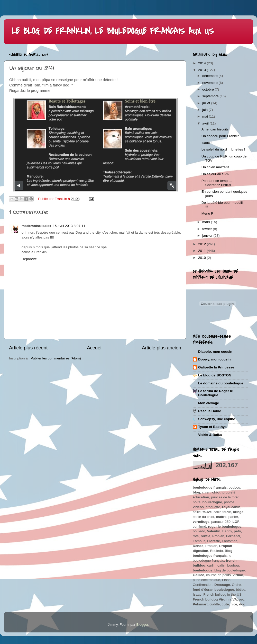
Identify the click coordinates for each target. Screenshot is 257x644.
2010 (203, 258)
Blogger (142, 625)
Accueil (95, 348)
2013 (203, 70)
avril (206, 123)
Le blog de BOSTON (215, 375)
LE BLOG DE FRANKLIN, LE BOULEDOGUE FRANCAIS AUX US (113, 31)
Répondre (29, 259)
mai (206, 116)
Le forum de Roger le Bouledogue (215, 393)
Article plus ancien (162, 348)
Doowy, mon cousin (214, 359)
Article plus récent (28, 348)
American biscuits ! (216, 129)
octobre (209, 89)
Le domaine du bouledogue (221, 383)
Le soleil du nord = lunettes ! (223, 149)
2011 (203, 251)
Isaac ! (207, 143)
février (208, 229)
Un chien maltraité (215, 167)
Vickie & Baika (210, 435)
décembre (210, 76)
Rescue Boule (210, 411)
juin (205, 110)
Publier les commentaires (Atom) (56, 358)
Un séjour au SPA (215, 174)
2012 (203, 244)
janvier (208, 236)
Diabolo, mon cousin (215, 352)
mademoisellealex (36, 226)
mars (207, 222)
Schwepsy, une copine (217, 419)
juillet (207, 103)
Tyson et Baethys (212, 427)
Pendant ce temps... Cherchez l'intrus (217, 183)
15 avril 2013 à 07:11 (69, 226)
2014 (203, 63)
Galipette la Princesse (216, 367)
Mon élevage (209, 403)
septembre (211, 96)
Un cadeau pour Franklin (221, 136)
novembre (210, 83)
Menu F (207, 213)
